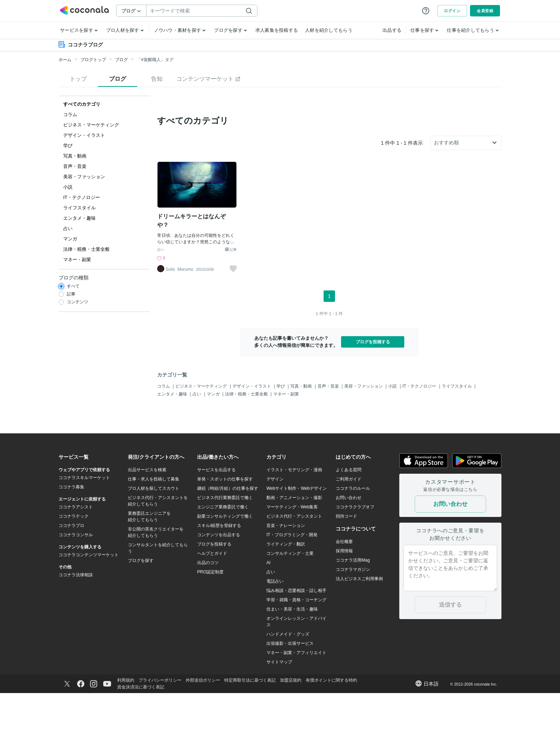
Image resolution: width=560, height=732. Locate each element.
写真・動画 (302, 425)
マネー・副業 (286, 433)
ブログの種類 (74, 278)
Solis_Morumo (179, 308)
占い (161, 288)
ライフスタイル (457, 425)
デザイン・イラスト (252, 425)
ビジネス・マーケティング (202, 425)
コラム (164, 425)
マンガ (214, 433)
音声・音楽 (329, 425)
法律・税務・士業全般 (247, 433)
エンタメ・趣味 (173, 433)
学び (281, 425)
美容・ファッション (364, 425)
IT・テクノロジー (420, 425)
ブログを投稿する (373, 380)
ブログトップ (93, 60)
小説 (393, 425)
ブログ (121, 60)
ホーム (65, 60)
